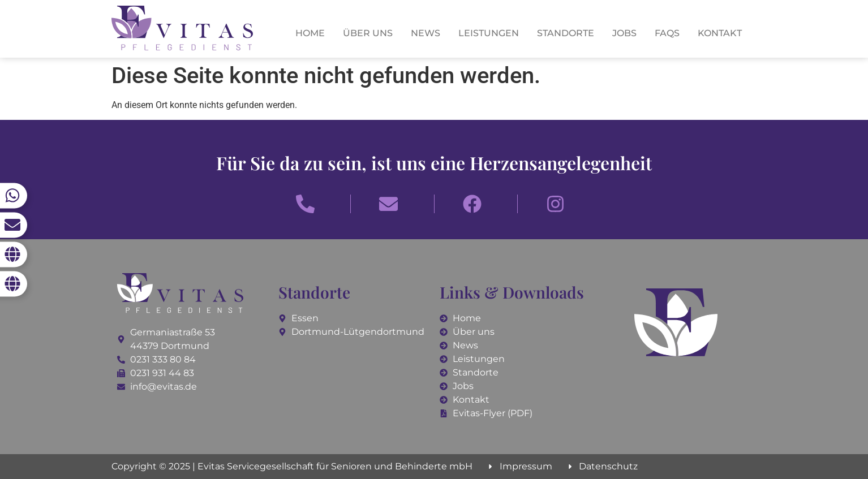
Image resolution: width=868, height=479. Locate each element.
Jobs (624, 33)
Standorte (566, 33)
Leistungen (489, 33)
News (426, 33)
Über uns (368, 33)
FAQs (667, 33)
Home (310, 33)
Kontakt (720, 33)
